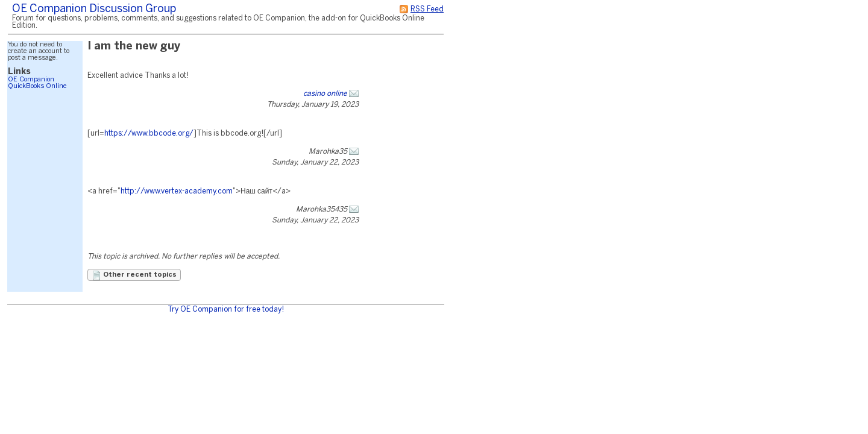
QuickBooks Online (37, 86)
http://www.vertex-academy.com (177, 191)
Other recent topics (134, 275)
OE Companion (31, 80)
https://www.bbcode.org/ (149, 134)
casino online (325, 94)
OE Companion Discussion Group (94, 9)
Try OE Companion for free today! (226, 310)
